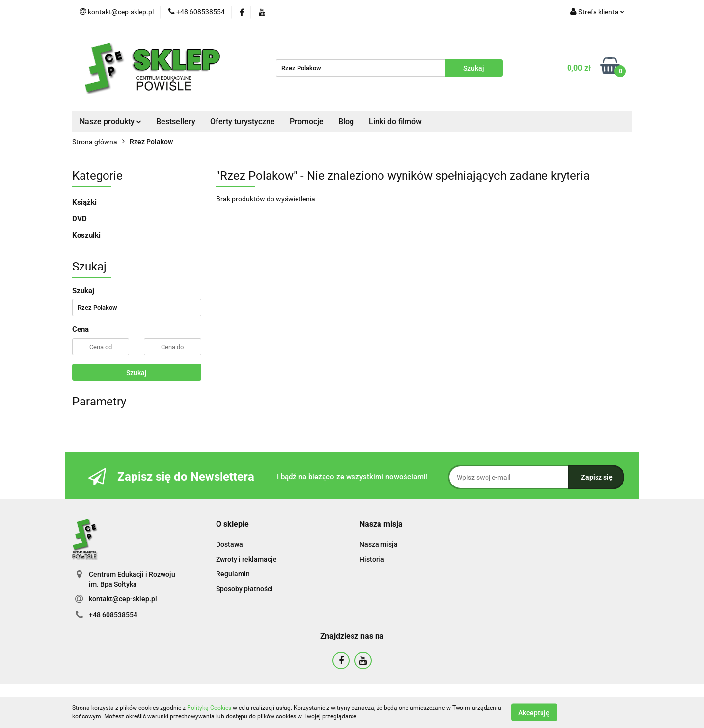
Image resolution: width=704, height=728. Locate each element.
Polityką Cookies (209, 708)
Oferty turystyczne (243, 121)
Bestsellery (176, 121)
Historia (372, 559)
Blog (346, 121)
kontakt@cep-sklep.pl (123, 599)
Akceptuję (534, 712)
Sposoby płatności (244, 589)
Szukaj (136, 373)
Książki (84, 202)
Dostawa (230, 544)
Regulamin (233, 574)
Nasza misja (379, 544)
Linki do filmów (395, 121)
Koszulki (86, 235)
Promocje (307, 121)
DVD (80, 219)
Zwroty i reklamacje (246, 559)
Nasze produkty (110, 121)
